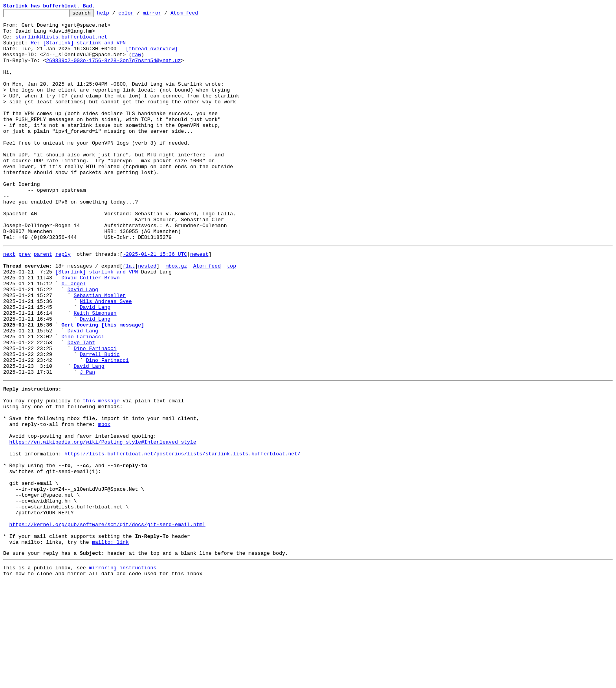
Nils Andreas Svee (106, 358)
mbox (104, 503)
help (115, 15)
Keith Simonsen (95, 372)
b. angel (73, 336)
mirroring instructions (123, 672)
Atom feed (196, 15)
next (9, 301)
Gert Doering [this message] (103, 386)
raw (137, 64)
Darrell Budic (100, 421)
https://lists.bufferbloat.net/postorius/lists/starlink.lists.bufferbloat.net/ (182, 538)
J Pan (87, 442)
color (138, 15)
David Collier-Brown (90, 329)
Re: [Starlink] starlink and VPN (78, 50)
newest (199, 301)
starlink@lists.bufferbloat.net (61, 42)
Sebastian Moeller (100, 350)
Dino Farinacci (83, 400)
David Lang (83, 343)
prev (25, 301)
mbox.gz (176, 315)
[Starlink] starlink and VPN (97, 322)
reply (63, 301)
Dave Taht (81, 407)
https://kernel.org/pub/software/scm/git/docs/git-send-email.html (107, 623)
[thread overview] (152, 57)
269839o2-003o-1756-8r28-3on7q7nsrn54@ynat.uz (113, 71)
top (231, 315)
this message (101, 475)
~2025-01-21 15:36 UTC (155, 301)
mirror (164, 15)
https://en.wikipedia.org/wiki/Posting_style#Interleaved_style (103, 524)
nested (147, 315)
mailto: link (110, 644)
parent (43, 301)
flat (129, 315)
